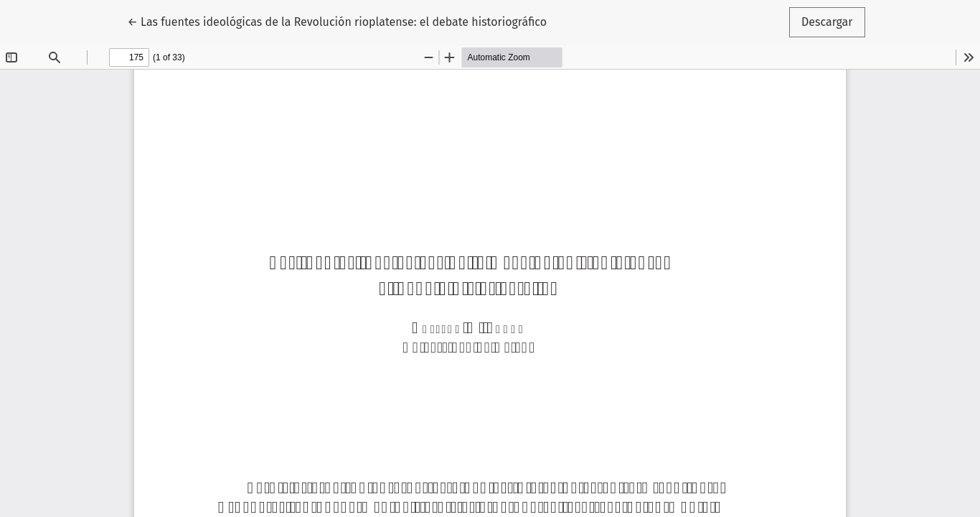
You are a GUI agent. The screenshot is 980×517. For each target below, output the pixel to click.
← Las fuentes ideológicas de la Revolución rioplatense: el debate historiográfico (337, 21)
